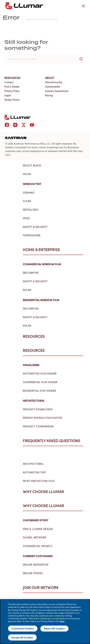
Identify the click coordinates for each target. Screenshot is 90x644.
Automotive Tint (36, 472)
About (50, 78)
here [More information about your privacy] (62, 621)
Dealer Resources (37, 565)
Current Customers (39, 556)
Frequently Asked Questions (53, 440)
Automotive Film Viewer (41, 374)
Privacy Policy (12, 91)
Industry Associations (57, 91)
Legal (8, 95)
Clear (28, 201)
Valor (28, 174)
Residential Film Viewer (41, 391)
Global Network (36, 537)
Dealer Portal (34, 573)
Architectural (35, 400)
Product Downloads (39, 409)
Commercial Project (39, 546)
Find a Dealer (12, 86)
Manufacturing (54, 82)
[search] (45, 59)
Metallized (32, 210)
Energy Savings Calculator (44, 418)
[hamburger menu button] (89, 6)
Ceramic (30, 193)
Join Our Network (42, 587)
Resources (35, 350)
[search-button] (81, 59)
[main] (45, 622)
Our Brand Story (37, 520)
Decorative (32, 273)
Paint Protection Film (40, 481)
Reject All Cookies (54, 628)
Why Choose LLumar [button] (45, 491)
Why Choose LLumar (45, 505)
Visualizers (33, 365)
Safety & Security (37, 227)
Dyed (28, 218)
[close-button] (83, 6)
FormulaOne (33, 235)
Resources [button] (36, 336)
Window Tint (33, 184)
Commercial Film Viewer (42, 382)
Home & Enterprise (43, 249)
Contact (9, 82)
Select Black (33, 165)
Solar (28, 290)
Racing (49, 95)
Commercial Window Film (43, 264)
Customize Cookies (23, 628)
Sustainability (53, 86)
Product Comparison (40, 426)
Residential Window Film (42, 300)
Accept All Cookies (22, 637)
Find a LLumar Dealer (39, 529)
